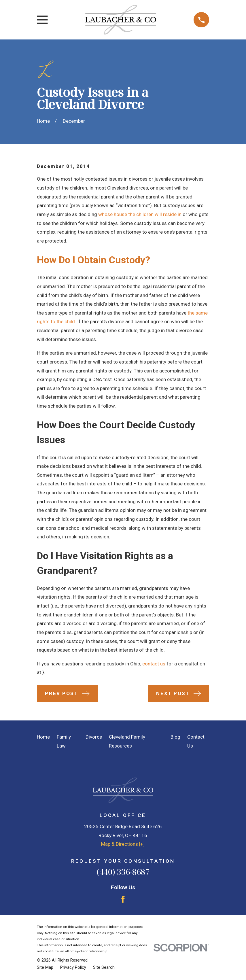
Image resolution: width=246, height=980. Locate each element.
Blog (175, 737)
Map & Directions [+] (123, 844)
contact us (154, 664)
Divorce (94, 737)
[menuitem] (45, 968)
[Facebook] (123, 899)
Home (43, 737)
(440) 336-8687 (123, 872)
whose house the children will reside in (140, 214)
